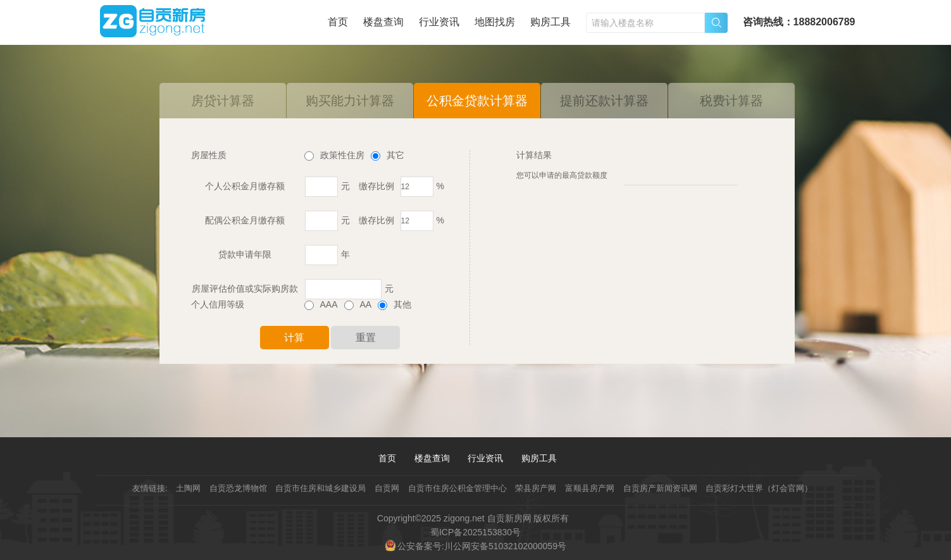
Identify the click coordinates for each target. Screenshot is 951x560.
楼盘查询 (383, 22)
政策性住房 (334, 155)
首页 (338, 22)
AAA (321, 304)
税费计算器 (731, 101)
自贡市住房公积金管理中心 (457, 488)
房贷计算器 (223, 101)
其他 (395, 304)
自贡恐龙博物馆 (238, 488)
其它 (388, 155)
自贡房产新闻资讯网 (660, 488)
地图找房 (495, 22)
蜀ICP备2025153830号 (475, 532)
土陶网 (188, 488)
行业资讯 (439, 22)
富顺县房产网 (590, 488)
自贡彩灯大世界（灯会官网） (759, 488)
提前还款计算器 (604, 101)
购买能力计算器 (350, 101)
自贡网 (387, 488)
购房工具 (550, 22)
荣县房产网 (536, 488)
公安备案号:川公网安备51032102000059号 (482, 546)
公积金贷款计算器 (477, 101)
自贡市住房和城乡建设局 (320, 488)
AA (358, 304)
